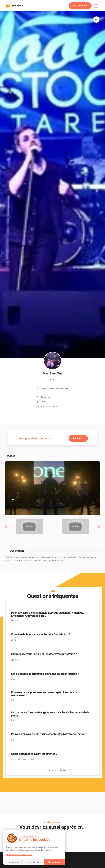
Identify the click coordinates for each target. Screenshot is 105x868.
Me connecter (80, 6)
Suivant (64, 770)
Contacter (78, 438)
